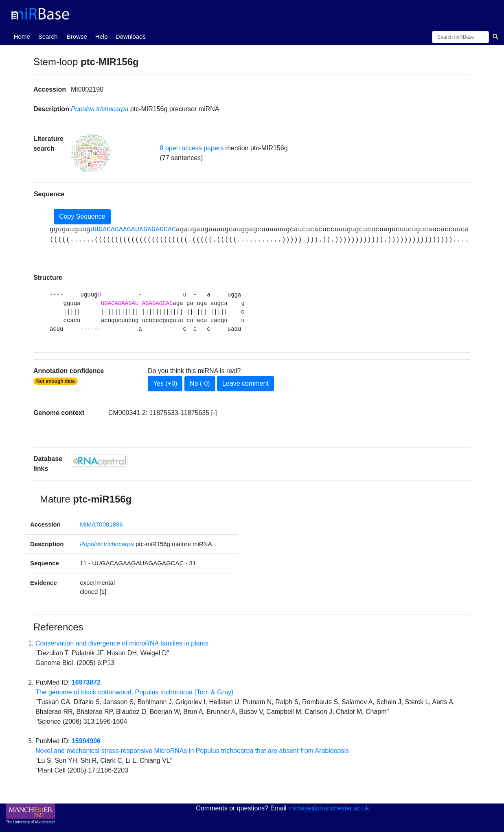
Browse (77, 36)
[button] (91, 153)
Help (102, 36)
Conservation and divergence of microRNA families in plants (122, 643)
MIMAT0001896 (101, 524)
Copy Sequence (82, 216)
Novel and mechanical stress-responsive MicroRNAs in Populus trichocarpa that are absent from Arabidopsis (192, 751)
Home (24, 36)
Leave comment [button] (245, 383)
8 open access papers (192, 148)
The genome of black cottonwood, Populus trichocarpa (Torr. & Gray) (134, 692)
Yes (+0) (165, 383)
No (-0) (200, 383)
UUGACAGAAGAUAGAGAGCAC (133, 230)
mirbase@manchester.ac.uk (329, 808)
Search (48, 36)
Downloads (131, 36)
